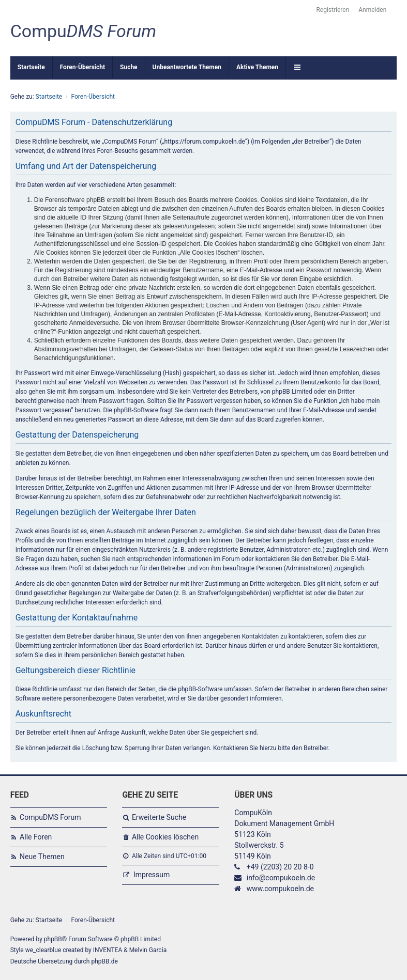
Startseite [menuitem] (31, 67)
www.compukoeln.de (280, 889)
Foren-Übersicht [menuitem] (82, 67)
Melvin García (148, 950)
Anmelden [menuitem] (372, 10)
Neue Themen (42, 857)
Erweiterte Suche (159, 817)
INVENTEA (108, 950)
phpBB (53, 939)
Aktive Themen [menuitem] (257, 67)
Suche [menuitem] (129, 67)
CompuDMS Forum (50, 817)
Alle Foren (36, 837)
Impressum (152, 875)
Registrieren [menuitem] (333, 10)
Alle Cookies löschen (165, 837)
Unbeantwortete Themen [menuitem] (187, 67)
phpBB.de (104, 961)
